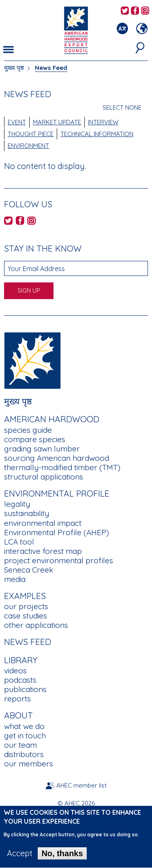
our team (20, 745)
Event (17, 122)
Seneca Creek (29, 570)
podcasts (20, 680)
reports (17, 699)
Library (21, 660)
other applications (36, 625)
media (15, 579)
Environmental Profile (57, 493)
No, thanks (62, 859)
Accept (20, 859)
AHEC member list (81, 785)
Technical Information (97, 134)
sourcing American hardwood (57, 458)
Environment (28, 146)
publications (25, 689)
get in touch (25, 736)
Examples (25, 596)
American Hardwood (52, 419)
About (18, 715)
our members (29, 764)
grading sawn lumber (42, 449)
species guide (28, 430)
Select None (122, 107)
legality (17, 504)
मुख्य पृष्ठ (14, 68)
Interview (103, 122)
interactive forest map (43, 551)
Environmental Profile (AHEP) (57, 532)
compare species (35, 439)
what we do (24, 726)
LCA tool (19, 542)
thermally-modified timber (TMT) (62, 467)
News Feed (28, 642)
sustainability (27, 513)
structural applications (44, 477)
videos (15, 671)
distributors (24, 754)
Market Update (57, 122)
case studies (26, 616)
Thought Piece (31, 134)
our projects (26, 606)
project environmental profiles (59, 560)
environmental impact (43, 523)
